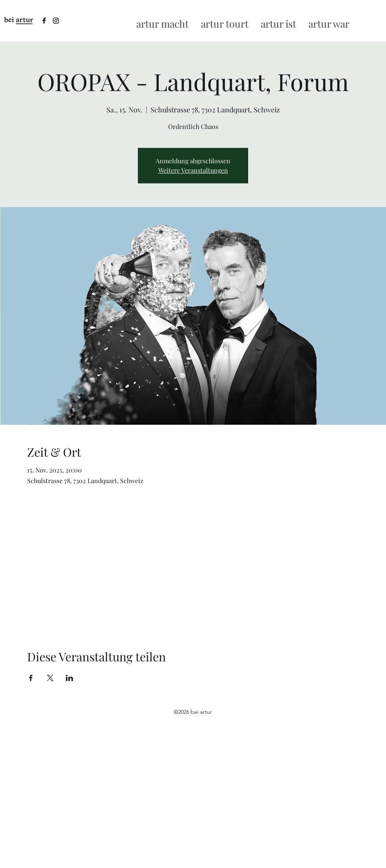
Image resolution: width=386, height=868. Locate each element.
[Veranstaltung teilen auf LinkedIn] (70, 678)
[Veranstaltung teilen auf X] (50, 678)
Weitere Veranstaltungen (193, 170)
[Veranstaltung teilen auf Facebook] (31, 678)
